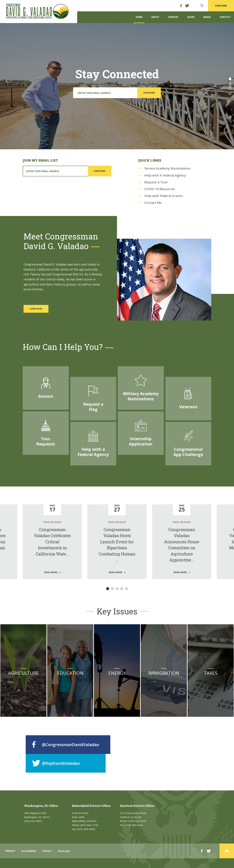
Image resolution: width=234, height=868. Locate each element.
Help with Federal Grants (163, 196)
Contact (225, 17)
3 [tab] (230, 89)
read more (42, 572)
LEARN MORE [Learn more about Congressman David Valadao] (36, 309)
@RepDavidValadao (56, 763)
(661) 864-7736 (89, 825)
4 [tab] (230, 93)
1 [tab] (230, 79)
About (155, 17)
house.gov (64, 851)
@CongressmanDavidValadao (66, 745)
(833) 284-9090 (86, 829)
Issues (191, 17)
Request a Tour (156, 182)
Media (207, 17)
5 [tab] (127, 589)
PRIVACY (10, 851)
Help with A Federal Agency (165, 175)
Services (173, 17)
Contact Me (153, 203)
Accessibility (29, 851)
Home (139, 17)
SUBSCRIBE (221, 6)
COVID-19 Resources (160, 189)
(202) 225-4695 (33, 821)
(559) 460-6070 (137, 821)
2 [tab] (230, 84)
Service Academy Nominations (167, 168)
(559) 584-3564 (134, 825)
